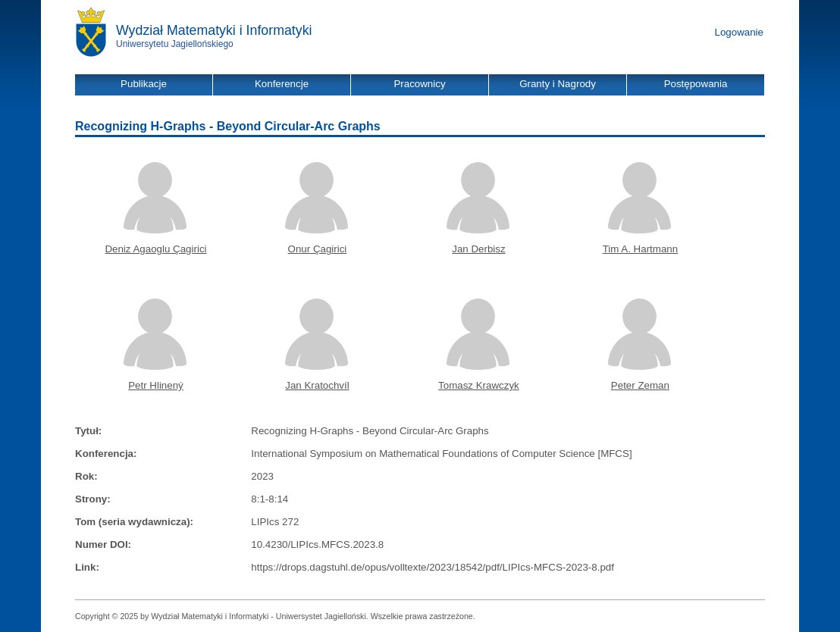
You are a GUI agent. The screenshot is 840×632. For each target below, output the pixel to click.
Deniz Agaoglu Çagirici (155, 249)
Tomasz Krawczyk (479, 385)
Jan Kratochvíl (317, 385)
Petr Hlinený (156, 385)
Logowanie (739, 32)
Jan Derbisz (478, 249)
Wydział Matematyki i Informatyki (214, 30)
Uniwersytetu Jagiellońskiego (175, 44)
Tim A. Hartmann (641, 249)
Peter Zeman (640, 385)
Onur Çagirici (318, 249)
